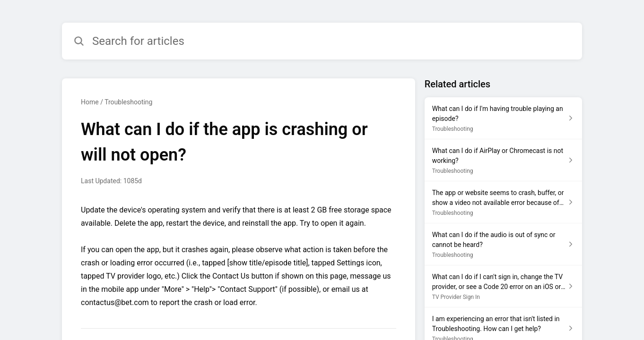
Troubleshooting (128, 102)
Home (90, 102)
